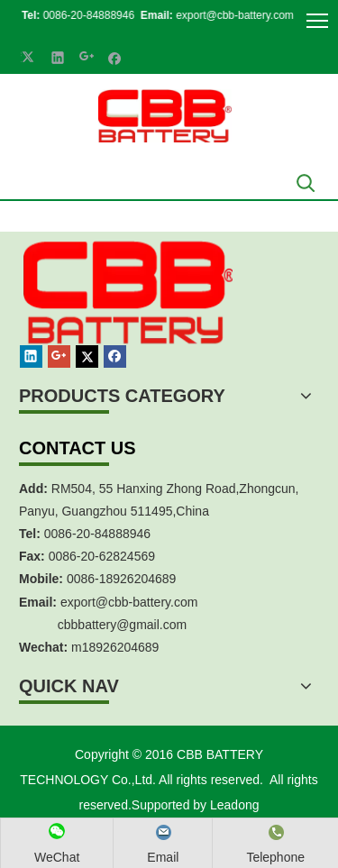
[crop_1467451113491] (126, 313)
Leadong (235, 805)
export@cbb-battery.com (224, 15)
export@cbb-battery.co (124, 602)
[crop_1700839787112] (165, 116)
